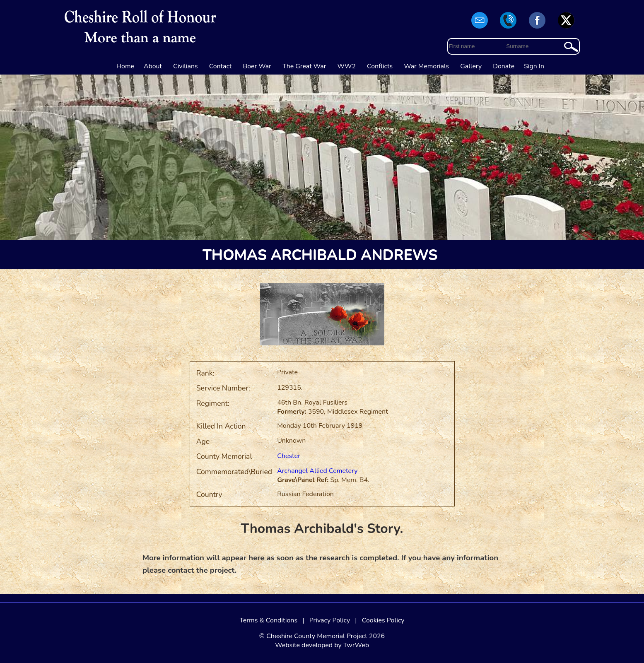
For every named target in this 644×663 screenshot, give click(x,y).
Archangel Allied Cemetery (317, 471)
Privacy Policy (330, 620)
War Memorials (426, 66)
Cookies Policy (383, 620)
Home (125, 66)
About (153, 66)
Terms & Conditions (268, 620)
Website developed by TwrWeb (322, 645)
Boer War (257, 66)
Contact (221, 66)
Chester (289, 456)
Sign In (534, 66)
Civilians (186, 66)
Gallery (471, 66)
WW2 (347, 66)
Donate (504, 66)
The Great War (304, 66)
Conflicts (380, 66)
